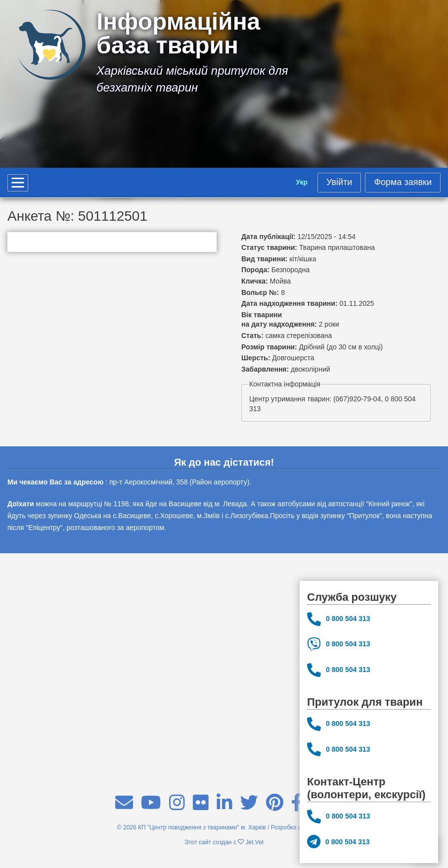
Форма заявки (403, 182)
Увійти (339, 182)
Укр (302, 182)
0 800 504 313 (339, 619)
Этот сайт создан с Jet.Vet (224, 842)
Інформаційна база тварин (178, 34)
